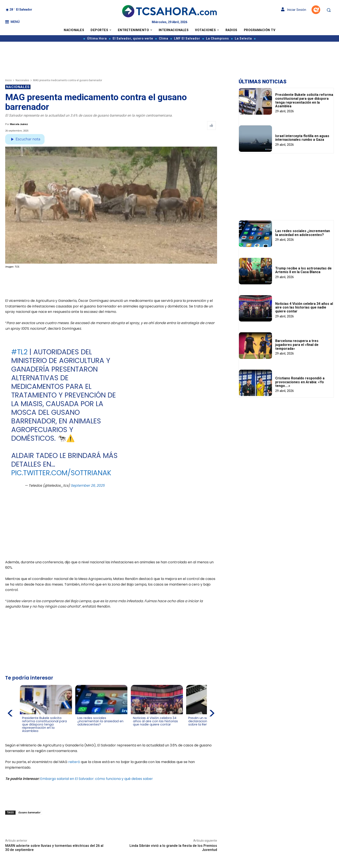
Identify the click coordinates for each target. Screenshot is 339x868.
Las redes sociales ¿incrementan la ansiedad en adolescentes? (303, 233)
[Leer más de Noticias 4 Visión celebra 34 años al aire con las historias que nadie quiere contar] (133, 728)
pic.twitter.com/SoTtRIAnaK (61, 473)
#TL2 (19, 352)
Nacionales (22, 80)
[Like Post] (211, 125)
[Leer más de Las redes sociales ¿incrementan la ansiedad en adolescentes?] (79, 728)
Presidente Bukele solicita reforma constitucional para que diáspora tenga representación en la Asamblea (304, 100)
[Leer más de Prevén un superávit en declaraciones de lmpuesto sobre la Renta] (187, 728)
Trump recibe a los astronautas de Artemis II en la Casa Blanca (303, 270)
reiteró (74, 761)
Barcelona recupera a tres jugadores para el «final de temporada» (297, 345)
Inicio (8, 80)
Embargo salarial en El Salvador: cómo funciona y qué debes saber (97, 778)
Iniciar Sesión (294, 10)
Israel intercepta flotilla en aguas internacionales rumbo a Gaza (302, 138)
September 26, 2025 (88, 485)
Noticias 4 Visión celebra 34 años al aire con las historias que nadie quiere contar (304, 307)
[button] (329, 10)
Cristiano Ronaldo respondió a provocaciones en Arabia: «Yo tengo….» (300, 382)
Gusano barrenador (29, 812)
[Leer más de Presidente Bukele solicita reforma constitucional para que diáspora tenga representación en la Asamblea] (25, 734)
